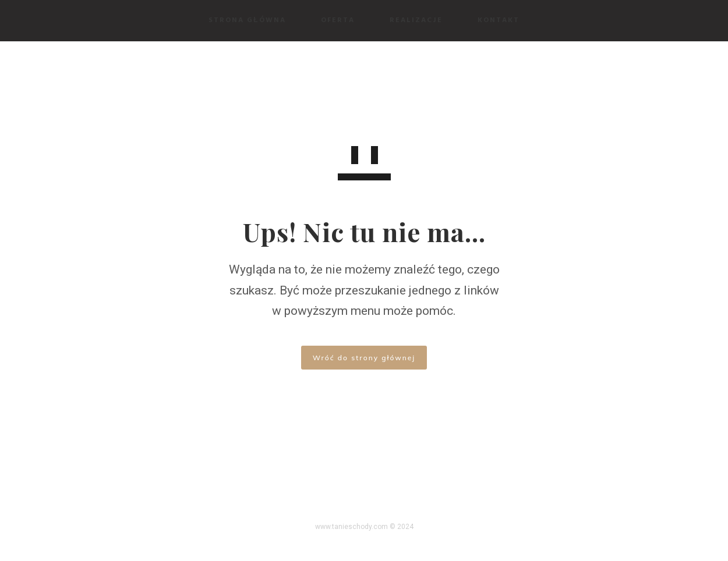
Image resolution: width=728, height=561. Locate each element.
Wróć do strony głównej (364, 358)
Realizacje (416, 20)
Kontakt (499, 20)
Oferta (338, 20)
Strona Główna (247, 20)
